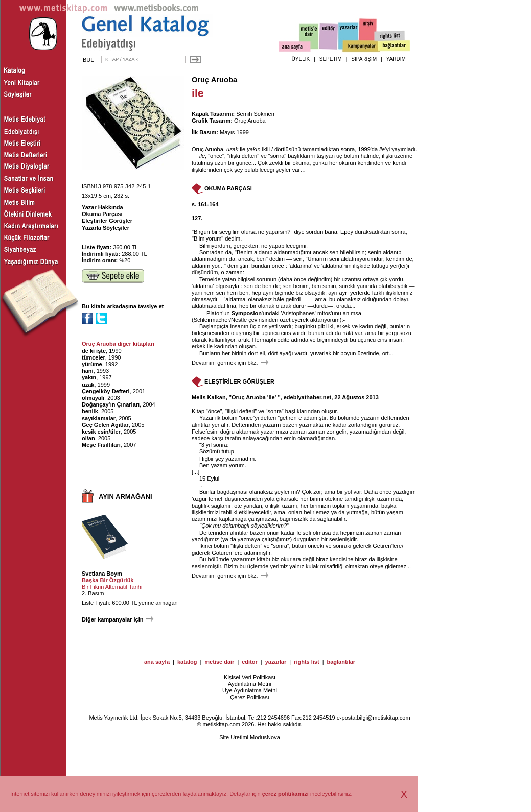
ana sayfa (157, 662)
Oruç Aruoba (214, 80)
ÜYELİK (301, 59)
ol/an (88, 438)
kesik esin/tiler (101, 432)
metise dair (219, 662)
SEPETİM (331, 59)
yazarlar (276, 662)
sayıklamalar (99, 418)
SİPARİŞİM (364, 59)
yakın (89, 377)
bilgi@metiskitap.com (383, 718)
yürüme (92, 364)
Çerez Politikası (249, 697)
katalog (187, 662)
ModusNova (265, 737)
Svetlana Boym (102, 574)
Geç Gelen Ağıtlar (105, 425)
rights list (307, 662)
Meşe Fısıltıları (101, 445)
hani (88, 371)
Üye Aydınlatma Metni (250, 690)
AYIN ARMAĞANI (125, 497)
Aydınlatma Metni (250, 684)
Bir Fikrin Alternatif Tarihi (112, 587)
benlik (90, 411)
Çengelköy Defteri (106, 391)
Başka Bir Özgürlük (108, 580)
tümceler (94, 357)
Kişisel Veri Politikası (250, 677)
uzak (88, 385)
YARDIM (396, 59)
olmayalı (93, 398)
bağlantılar (341, 662)
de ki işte (94, 351)
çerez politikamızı (285, 794)
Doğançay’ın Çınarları (111, 404)
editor (250, 662)
